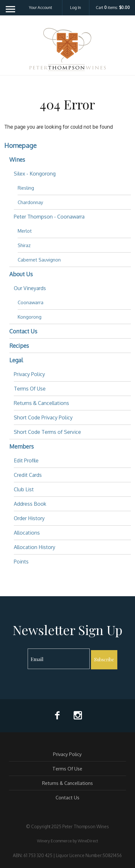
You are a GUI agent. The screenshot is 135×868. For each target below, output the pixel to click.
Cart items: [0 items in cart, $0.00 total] (113, 8)
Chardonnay (30, 202)
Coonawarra (31, 302)
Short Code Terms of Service (47, 432)
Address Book (30, 504)
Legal (16, 360)
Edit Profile (26, 460)
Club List (24, 489)
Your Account (40, 8)
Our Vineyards (30, 288)
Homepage (20, 145)
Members (22, 446)
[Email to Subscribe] (59, 659)
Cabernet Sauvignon (39, 260)
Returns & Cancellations (41, 403)
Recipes (19, 346)
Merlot (25, 231)
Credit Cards (28, 475)
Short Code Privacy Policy (43, 417)
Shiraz (24, 245)
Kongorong (30, 317)
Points (21, 562)
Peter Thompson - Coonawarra (49, 217)
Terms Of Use (30, 389)
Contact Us (23, 331)
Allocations (27, 533)
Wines (17, 159)
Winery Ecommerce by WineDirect (67, 841)
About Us (21, 274)
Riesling (26, 188)
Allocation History (35, 547)
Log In (76, 8)
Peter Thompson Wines (67, 49)
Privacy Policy (29, 374)
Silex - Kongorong (35, 174)
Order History (29, 518)
